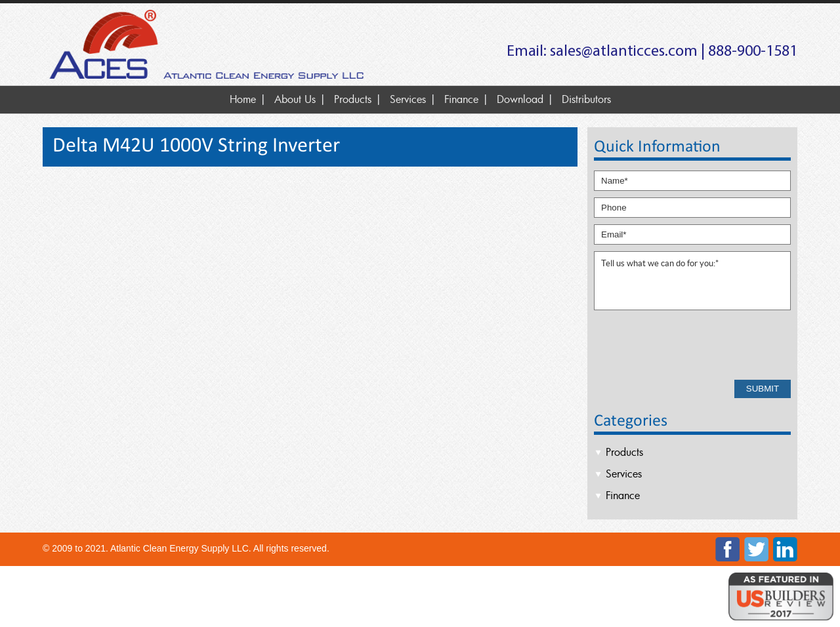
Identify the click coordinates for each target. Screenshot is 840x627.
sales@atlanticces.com (624, 52)
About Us (295, 99)
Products (353, 99)
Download (520, 99)
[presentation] (694, 344)
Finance (461, 99)
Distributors (586, 99)
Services (408, 99)
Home (243, 99)
